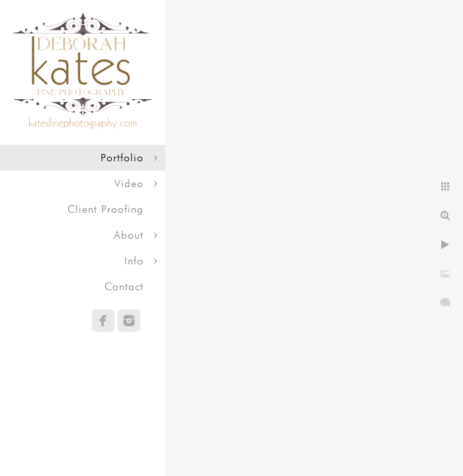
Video (129, 183)
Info (134, 261)
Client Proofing (105, 209)
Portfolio (122, 158)
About (129, 235)
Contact (124, 287)
